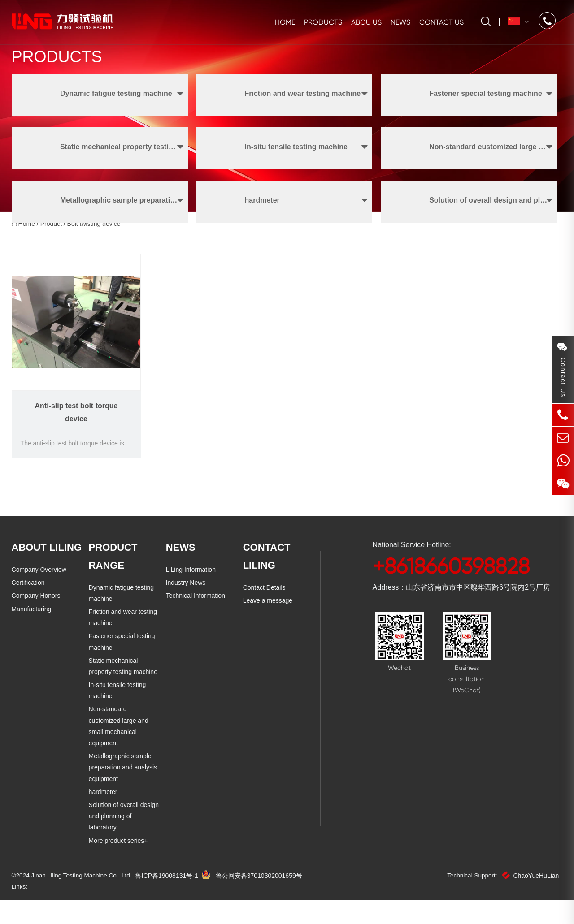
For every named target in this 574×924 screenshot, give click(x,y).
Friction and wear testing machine (123, 652)
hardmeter (103, 815)
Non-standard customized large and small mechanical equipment (125, 755)
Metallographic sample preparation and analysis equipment (123, 790)
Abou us (366, 22)
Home (285, 22)
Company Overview (39, 604)
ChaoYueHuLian (531, 899)
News (400, 22)
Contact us (441, 22)
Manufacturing (32, 643)
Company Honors (36, 630)
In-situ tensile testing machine (117, 725)
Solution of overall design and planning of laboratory (124, 839)
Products (323, 22)
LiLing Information (191, 604)
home (27, 258)
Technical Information (196, 630)
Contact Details (264, 622)
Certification (28, 617)
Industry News (186, 617)
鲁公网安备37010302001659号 (263, 899)
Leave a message (268, 635)
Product (51, 258)
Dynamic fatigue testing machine (122, 628)
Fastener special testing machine (122, 676)
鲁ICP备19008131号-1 (171, 899)
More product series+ (118, 864)
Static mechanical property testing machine (123, 701)
